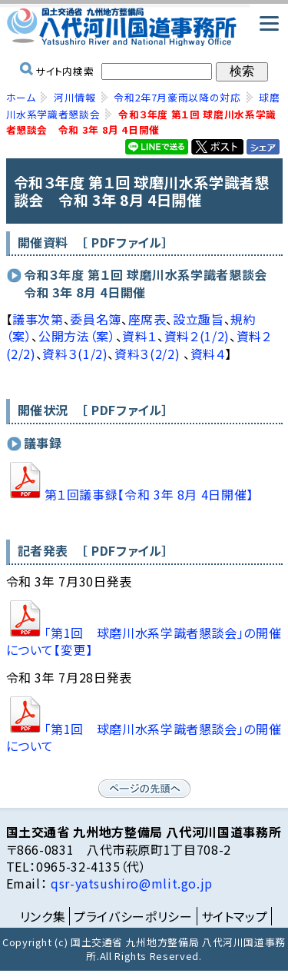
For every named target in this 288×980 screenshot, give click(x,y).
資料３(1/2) (75, 354)
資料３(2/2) (149, 354)
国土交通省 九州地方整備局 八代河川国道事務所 (144, 27)
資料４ (208, 354)
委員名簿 (96, 319)
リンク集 (43, 916)
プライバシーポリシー (133, 916)
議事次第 (38, 319)
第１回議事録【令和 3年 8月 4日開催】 (149, 494)
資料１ (140, 336)
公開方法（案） (77, 336)
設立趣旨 (199, 319)
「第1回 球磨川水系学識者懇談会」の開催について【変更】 (144, 641)
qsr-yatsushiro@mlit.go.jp (130, 883)
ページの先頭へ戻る (144, 789)
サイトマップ (235, 916)
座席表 (147, 319)
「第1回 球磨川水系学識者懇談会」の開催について (144, 737)
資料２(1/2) (197, 336)
